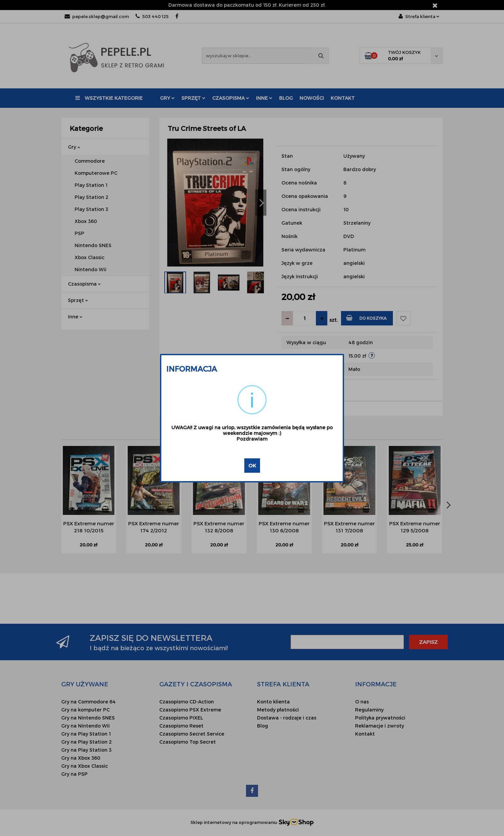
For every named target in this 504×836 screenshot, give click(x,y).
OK (252, 465)
